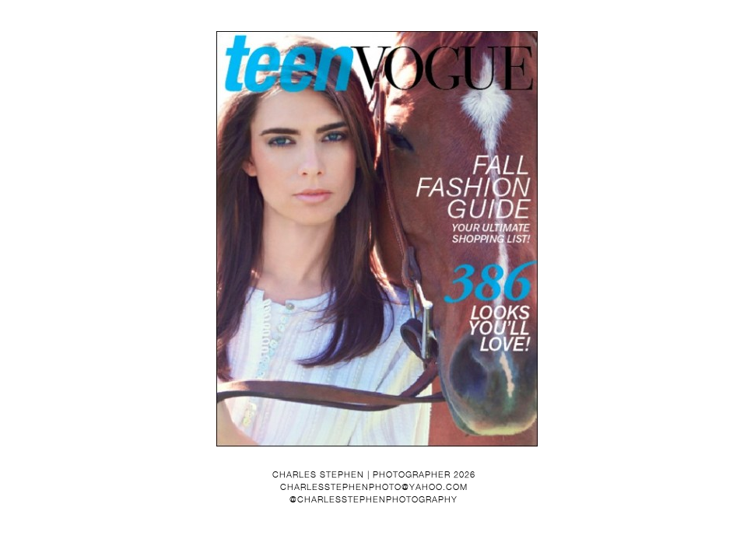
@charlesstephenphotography (373, 499)
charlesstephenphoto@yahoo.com (374, 487)
